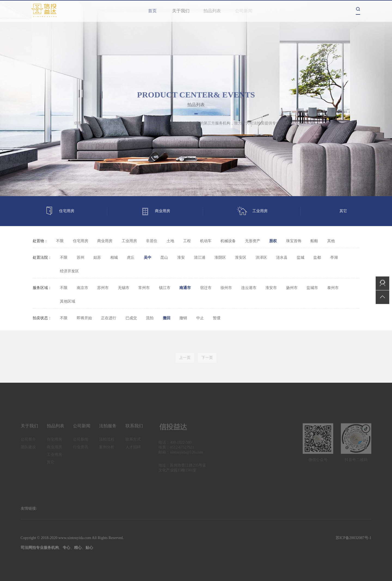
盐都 (317, 258)
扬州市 (292, 288)
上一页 (185, 360)
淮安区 (241, 258)
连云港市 (249, 288)
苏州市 (103, 288)
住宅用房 (60, 211)
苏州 (81, 258)
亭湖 (334, 258)
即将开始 (84, 318)
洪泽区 (261, 258)
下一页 (207, 360)
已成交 (131, 318)
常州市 (144, 288)
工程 (187, 241)
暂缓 (217, 318)
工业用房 (252, 211)
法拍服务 (108, 428)
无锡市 (124, 288)
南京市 (82, 288)
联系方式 (133, 441)
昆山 (164, 258)
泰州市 (333, 288)
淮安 (181, 258)
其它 (343, 211)
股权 (273, 241)
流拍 (150, 318)
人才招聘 (133, 449)
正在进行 (109, 318)
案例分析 (107, 449)
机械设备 (228, 241)
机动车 (206, 241)
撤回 (167, 318)
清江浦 (200, 258)
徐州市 (226, 288)
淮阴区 (220, 258)
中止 (200, 318)
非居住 (152, 241)
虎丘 (131, 258)
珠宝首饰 (294, 241)
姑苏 (97, 258)
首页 (154, 11)
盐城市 (312, 288)
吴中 (148, 258)
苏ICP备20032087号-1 (353, 538)
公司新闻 (246, 11)
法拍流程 (107, 441)
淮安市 (271, 288)
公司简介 (28, 441)
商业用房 (155, 211)
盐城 (301, 258)
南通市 (185, 288)
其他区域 (68, 301)
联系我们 (134, 428)
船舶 (314, 241)
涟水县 (282, 258)
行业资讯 (81, 449)
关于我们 (183, 11)
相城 (114, 258)
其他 (331, 241)
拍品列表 (215, 11)
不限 (60, 241)
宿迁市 (206, 288)
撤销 (183, 318)
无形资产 (253, 241)
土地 (170, 241)
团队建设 (28, 449)
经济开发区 (69, 271)
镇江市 (165, 288)
